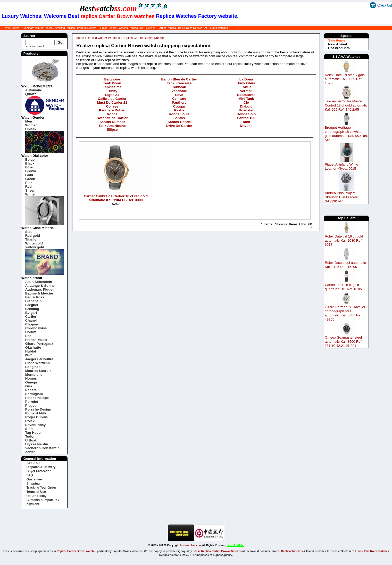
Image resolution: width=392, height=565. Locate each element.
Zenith (30, 452)
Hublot (31, 351)
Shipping (33, 484)
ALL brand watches (216, 28)
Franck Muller (36, 340)
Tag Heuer (34, 433)
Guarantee (34, 479)
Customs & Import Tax (43, 500)
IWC (29, 355)
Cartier (31, 317)
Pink (29, 183)
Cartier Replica (167, 28)
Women (31, 125)
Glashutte (33, 347)
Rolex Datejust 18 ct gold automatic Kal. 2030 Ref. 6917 (344, 240)
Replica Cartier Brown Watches (144, 38)
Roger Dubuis (36, 417)
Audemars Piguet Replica (37, 28)
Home (80, 38)
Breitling (32, 309)
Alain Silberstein (39, 282)
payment (33, 504)
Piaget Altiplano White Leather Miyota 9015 (341, 166)
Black (30, 163)
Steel (29, 232)
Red (28, 187)
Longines (33, 367)
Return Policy (36, 496)
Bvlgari (31, 313)
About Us (33, 463)
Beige (30, 159)
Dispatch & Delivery (41, 467)
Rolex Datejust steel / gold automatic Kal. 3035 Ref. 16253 (345, 79)
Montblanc (34, 375)
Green (30, 179)
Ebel (29, 336)
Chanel (31, 320)
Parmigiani (34, 394)
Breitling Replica (65, 28)
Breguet (32, 305)
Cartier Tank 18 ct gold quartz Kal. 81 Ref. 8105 (343, 287)
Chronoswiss (36, 328)
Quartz (31, 94)
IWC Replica (148, 28)
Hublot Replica (108, 28)
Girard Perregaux (39, 344)
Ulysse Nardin (37, 444)
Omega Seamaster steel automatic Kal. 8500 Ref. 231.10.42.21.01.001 (344, 342)
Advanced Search (35, 46)
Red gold (33, 236)
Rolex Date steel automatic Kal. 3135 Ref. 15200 (345, 265)
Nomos (31, 378)
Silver (30, 190)
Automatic (34, 90)
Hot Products (339, 48)
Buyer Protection (39, 471)
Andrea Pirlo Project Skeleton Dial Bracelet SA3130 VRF (342, 197)
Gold (29, 175)
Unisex (31, 129)
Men (29, 121)
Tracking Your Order (41, 488)
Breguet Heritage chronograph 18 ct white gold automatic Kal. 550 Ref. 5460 (346, 134)
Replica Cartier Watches (103, 38)
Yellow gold (35, 247)
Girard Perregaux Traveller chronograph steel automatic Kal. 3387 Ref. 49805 (345, 313)
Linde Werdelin (37, 363)
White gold (34, 243)
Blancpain (34, 301)
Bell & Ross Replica (190, 28)
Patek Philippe (37, 398)
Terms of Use (36, 492)
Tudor (30, 436)
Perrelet (32, 402)
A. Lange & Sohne (40, 286)
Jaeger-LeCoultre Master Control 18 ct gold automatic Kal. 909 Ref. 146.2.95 (346, 105)
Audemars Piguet (39, 289)
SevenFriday (35, 425)
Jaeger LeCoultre (39, 359)
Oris (29, 386)
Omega (31, 382)
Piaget (30, 406)
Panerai (31, 390)
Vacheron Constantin (42, 448)
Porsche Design (38, 409)
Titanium (32, 239)
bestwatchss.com (191, 545)
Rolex (30, 421)
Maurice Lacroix (38, 371)
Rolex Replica (11, 28)
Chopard (32, 324)
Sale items (337, 40)
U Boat (31, 440)
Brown (31, 171)
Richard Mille (36, 413)
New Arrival (337, 44)
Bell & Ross (35, 297)
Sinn (29, 429)
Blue (29, 167)
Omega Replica (128, 28)
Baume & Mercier (39, 293)
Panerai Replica (87, 28)
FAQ (30, 475)
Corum (31, 332)
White (30, 194)
